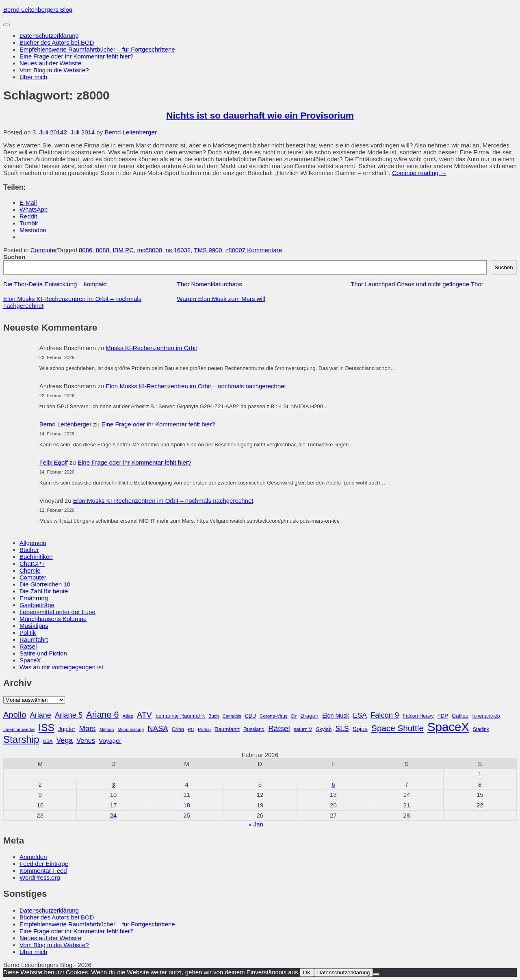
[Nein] (376, 974)
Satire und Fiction (43, 653)
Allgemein (33, 543)
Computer (44, 250)
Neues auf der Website (50, 63)
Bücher (29, 550)
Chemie (30, 570)
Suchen (14, 257)
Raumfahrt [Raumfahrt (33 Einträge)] (227, 729)
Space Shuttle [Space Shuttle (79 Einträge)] (398, 728)
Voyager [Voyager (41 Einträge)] (110, 741)
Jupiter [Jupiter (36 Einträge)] (67, 729)
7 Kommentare (262, 250)
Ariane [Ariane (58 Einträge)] (41, 715)
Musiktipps (34, 626)
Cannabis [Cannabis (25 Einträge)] (232, 716)
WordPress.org (40, 877)
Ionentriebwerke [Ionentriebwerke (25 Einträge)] (19, 729)
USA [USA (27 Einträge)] (48, 741)
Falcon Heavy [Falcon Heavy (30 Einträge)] (418, 716)
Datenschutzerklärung (49, 36)
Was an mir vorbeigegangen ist (61, 667)
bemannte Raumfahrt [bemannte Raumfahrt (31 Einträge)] (180, 716)
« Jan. (257, 824)
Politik (28, 633)
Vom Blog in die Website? (54, 70)
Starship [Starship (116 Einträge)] (21, 739)
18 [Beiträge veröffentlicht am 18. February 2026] (187, 805)
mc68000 (149, 250)
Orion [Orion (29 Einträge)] (178, 729)
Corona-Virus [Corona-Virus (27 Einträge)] (273, 716)
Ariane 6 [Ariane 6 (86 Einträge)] (102, 715)
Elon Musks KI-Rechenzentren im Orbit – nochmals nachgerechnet (196, 386)
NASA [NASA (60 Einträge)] (158, 728)
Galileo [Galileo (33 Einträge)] (460, 716)
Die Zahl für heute (44, 591)
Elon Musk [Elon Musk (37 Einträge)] (336, 716)
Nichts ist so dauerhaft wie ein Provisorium (260, 116)
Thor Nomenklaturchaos (210, 284)
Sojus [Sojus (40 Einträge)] (360, 729)
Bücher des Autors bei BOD (57, 42)
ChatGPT (32, 564)
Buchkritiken (36, 557)
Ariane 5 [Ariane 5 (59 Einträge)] (69, 715)
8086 (86, 250)
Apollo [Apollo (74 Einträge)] (15, 715)
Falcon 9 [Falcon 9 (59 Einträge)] (385, 715)
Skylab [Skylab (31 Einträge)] (324, 729)
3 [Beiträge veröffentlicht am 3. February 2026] (113, 784)
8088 (103, 250)
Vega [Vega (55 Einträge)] (65, 740)
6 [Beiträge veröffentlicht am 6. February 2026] (333, 784)
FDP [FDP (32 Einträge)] (443, 716)
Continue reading (419, 173)
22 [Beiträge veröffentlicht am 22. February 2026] (480, 805)
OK (307, 972)
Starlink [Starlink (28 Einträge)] (481, 729)
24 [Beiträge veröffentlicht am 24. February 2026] (114, 815)
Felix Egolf (54, 462)
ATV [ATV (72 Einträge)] (144, 715)
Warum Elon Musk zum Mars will (221, 299)
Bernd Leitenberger (130, 132)
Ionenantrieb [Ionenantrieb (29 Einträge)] (486, 716)
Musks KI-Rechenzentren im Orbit (151, 348)
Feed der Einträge (44, 864)
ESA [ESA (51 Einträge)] (360, 715)
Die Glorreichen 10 (45, 584)
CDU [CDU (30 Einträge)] (250, 716)
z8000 (234, 250)
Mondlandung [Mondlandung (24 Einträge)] (131, 729)
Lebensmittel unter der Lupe (57, 612)
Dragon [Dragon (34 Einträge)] (310, 716)
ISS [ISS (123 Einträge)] (46, 728)
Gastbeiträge (37, 605)
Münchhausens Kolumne (53, 619)
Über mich (33, 77)
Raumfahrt (34, 639)
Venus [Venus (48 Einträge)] (86, 740)
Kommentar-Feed (43, 871)
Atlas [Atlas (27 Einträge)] (128, 716)
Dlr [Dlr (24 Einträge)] (294, 716)
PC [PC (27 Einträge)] (191, 729)
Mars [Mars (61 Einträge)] (88, 728)
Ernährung (34, 598)
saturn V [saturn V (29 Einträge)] (303, 729)
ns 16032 (178, 250)
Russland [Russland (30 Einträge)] (254, 729)
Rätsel (28, 646)
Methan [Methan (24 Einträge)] (107, 729)
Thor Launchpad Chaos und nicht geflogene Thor (417, 284)
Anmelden (33, 857)
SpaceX (30, 660)
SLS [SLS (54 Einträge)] (342, 729)
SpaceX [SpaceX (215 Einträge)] (448, 727)
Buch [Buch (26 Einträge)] (214, 716)
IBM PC (123, 250)
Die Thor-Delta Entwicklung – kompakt (55, 284)
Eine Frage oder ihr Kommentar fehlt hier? (76, 56)
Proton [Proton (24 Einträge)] (204, 729)
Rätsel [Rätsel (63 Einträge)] (279, 728)
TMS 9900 (208, 250)
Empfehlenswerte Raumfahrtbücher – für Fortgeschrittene (97, 49)
